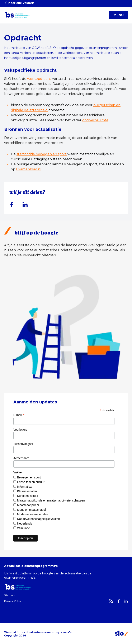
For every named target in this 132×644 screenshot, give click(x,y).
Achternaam (21, 458)
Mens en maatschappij (32, 510)
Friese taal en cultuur (31, 482)
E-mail (19, 415)
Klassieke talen (27, 491)
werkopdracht (39, 79)
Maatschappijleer (28, 505)
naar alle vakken (19, 3)
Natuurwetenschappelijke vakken (39, 519)
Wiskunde (23, 528)
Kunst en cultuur (28, 496)
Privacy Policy (13, 601)
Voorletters (20, 430)
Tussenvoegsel (23, 444)
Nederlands (25, 523)
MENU (119, 15)
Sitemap (9, 595)
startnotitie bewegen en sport (42, 154)
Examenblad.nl (29, 169)
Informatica (24, 487)
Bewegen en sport (29, 477)
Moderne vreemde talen (33, 514)
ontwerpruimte (95, 120)
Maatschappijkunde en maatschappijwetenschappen (51, 500)
